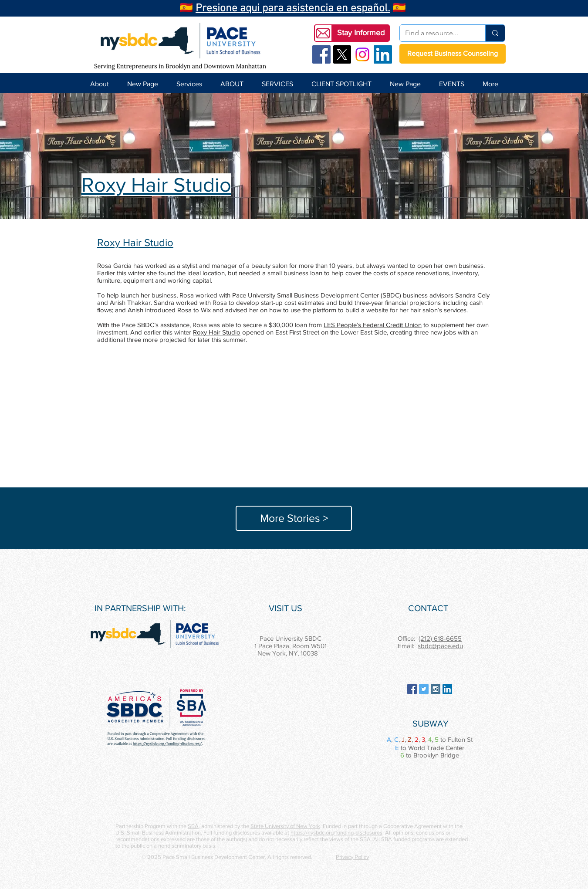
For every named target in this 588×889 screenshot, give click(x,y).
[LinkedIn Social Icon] (383, 54)
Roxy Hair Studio (217, 332)
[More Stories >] (294, 518)
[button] (361, 33)
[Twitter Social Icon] (424, 689)
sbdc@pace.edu (440, 646)
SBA (193, 826)
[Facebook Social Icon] (321, 54)
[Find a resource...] (436, 33)
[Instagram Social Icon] (436, 689)
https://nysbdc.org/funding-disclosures (336, 833)
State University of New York (285, 826)
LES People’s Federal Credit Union (373, 325)
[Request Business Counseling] (453, 54)
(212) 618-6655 (440, 638)
